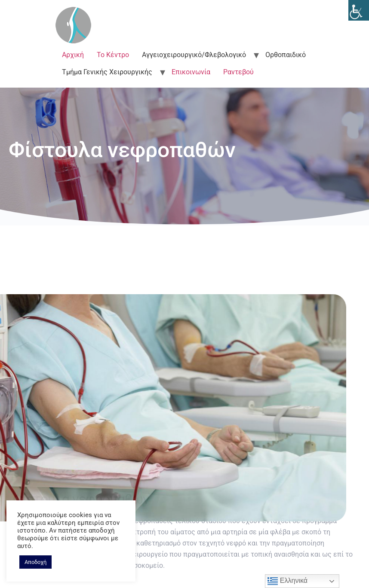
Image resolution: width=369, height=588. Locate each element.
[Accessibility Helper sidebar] (359, 10)
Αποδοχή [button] (35, 562)
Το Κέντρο (113, 55)
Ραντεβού (238, 72)
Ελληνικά (288, 581)
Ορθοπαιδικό (286, 55)
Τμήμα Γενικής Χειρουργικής (107, 72)
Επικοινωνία (191, 72)
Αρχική (73, 55)
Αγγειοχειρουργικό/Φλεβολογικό (194, 55)
